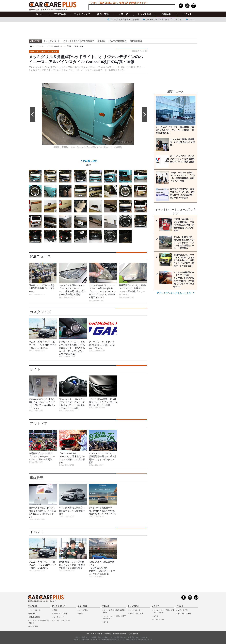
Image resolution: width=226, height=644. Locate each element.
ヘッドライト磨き (60, 614)
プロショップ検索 (136, 614)
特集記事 (166, 14)
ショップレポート (52, 41)
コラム (191, 19)
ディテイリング (82, 14)
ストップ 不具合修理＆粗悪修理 (124, 19)
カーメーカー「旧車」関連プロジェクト (163, 19)
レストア (123, 14)
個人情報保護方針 (120, 634)
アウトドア (39, 423)
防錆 (81, 614)
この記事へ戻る (89, 164)
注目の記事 (60, 14)
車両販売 (37, 478)
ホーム (39, 14)
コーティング (59, 617)
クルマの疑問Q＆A (118, 41)
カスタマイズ (41, 312)
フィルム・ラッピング (62, 621)
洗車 (55, 610)
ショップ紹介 (144, 14)
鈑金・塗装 (103, 14)
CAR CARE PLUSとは (94, 634)
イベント (187, 14)
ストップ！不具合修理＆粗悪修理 (79, 41)
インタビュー (159, 619)
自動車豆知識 (136, 41)
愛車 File (101, 41)
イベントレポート (184, 614)
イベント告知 (183, 610)
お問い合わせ (133, 634)
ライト (35, 369)
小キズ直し (84, 610)
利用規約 (108, 634)
